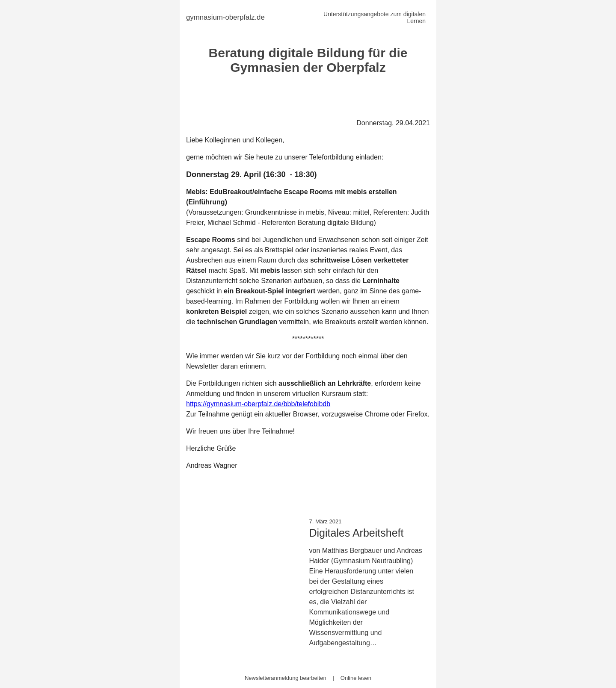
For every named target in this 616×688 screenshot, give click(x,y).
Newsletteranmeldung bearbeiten (286, 678)
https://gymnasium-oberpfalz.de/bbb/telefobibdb (258, 404)
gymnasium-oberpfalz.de (225, 17)
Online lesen (356, 678)
